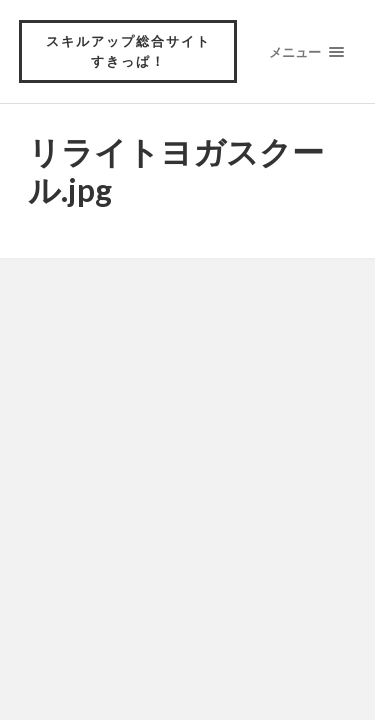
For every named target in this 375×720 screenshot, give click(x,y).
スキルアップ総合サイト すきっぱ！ (136, 51)
